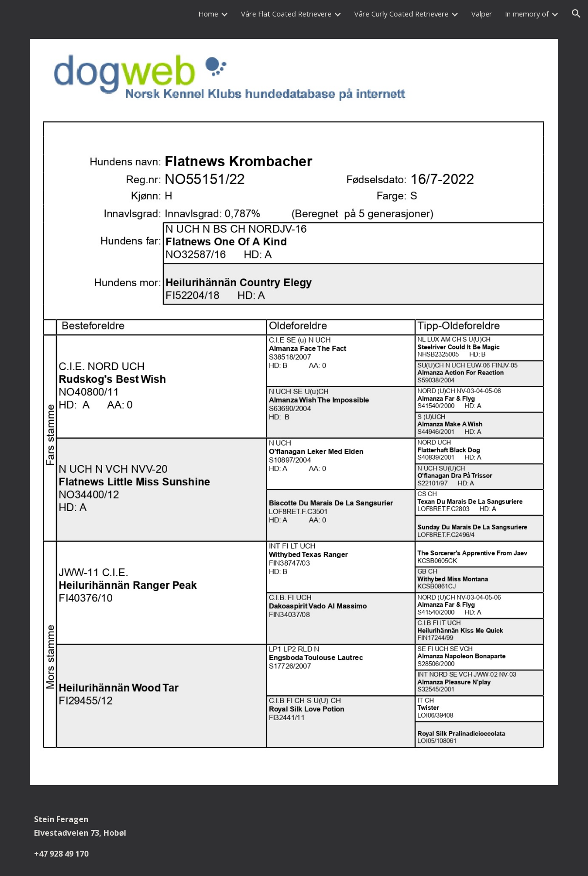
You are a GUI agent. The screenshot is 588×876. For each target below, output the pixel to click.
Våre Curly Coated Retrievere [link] (401, 14)
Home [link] (208, 14)
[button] (576, 14)
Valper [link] (482, 14)
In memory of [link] (527, 14)
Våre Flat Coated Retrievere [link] (286, 14)
